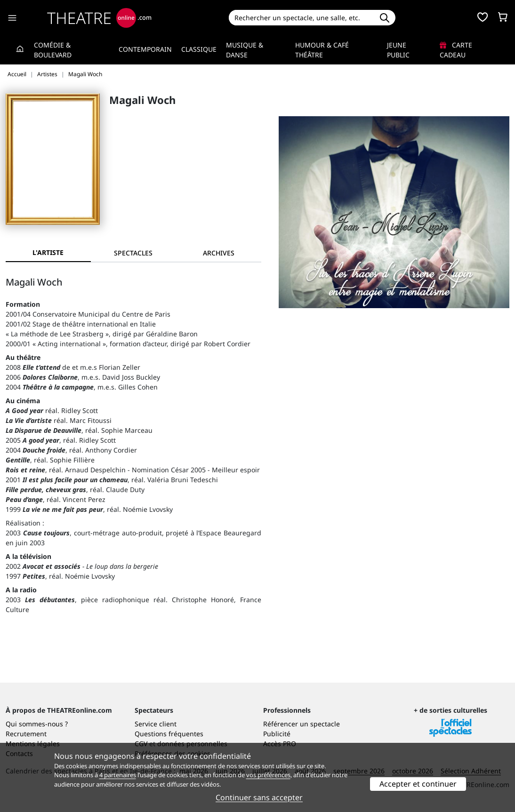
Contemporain (145, 49)
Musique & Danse (245, 50)
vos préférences (268, 775)
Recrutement (26, 734)
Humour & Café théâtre (322, 50)
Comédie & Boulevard (53, 50)
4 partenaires (118, 775)
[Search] (301, 18)
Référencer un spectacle (302, 724)
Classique (199, 49)
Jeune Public (398, 50)
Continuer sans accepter (259, 797)
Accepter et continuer (418, 784)
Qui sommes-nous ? (37, 724)
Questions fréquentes (169, 734)
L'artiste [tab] (48, 252)
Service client (156, 724)
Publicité (277, 734)
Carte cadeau (456, 50)
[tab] (133, 253)
